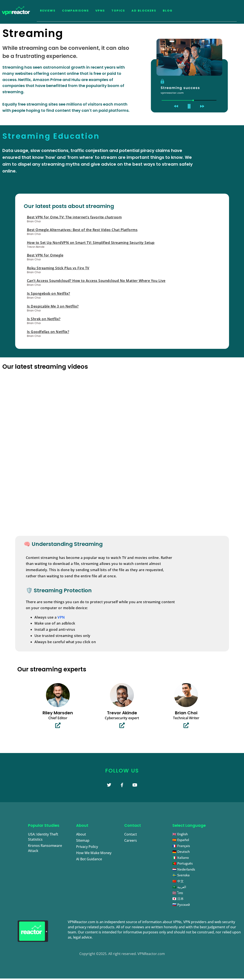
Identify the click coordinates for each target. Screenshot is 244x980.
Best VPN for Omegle (45, 255)
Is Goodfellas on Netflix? (48, 332)
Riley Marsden (58, 713)
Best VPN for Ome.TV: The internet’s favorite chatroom (74, 217)
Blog (168, 11)
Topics (118, 11)
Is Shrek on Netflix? (44, 319)
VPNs (100, 11)
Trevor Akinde (122, 713)
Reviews (48, 11)
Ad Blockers (144, 11)
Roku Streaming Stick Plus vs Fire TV (58, 268)
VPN (61, 617)
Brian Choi (186, 713)
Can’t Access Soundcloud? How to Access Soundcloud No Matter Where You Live (96, 281)
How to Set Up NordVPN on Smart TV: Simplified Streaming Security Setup (91, 243)
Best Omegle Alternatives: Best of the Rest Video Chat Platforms (82, 230)
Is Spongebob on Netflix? (49, 293)
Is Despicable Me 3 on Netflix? (53, 306)
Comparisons (75, 11)
